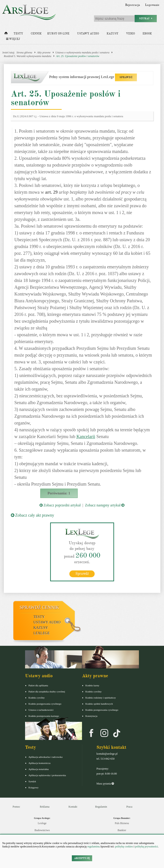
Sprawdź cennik (39, 607)
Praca (129, 807)
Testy (18, 34)
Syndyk (32, 781)
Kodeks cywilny (37, 698)
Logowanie (152, 5)
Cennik (36, 34)
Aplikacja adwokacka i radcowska (46, 757)
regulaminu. (94, 847)
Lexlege (42, 823)
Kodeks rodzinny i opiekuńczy (101, 698)
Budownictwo (42, 830)
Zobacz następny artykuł (105, 505)
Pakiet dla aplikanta (38, 685)
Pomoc (16, 807)
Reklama (45, 807)
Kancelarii (86, 436)
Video (130, 34)
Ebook (147, 34)
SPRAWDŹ (126, 77)
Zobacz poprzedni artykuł (60, 505)
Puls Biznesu (122, 823)
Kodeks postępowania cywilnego (45, 704)
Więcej (13, 39)
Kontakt (73, 807)
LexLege (42, 633)
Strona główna (24, 52)
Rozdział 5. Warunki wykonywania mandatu (28, 56)
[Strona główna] (6, 34)
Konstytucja (91, 716)
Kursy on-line (58, 34)
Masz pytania (105, 784)
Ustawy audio (88, 34)
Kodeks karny (92, 685)
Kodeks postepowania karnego (44, 716)
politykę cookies (124, 847)
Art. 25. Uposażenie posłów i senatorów (78, 56)
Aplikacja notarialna (39, 769)
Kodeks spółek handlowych (99, 704)
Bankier (122, 830)
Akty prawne (44, 52)
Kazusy (112, 34)
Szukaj (146, 18)
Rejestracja (133, 5)
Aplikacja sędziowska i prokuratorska (47, 775)
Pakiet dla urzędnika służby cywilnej (47, 692)
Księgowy (34, 787)
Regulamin (101, 807)
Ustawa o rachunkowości (41, 710)
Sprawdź (82, 574)
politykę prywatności (146, 847)
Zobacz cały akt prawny (33, 515)
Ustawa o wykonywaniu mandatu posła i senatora (82, 52)
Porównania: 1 (59, 493)
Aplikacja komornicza (39, 763)
